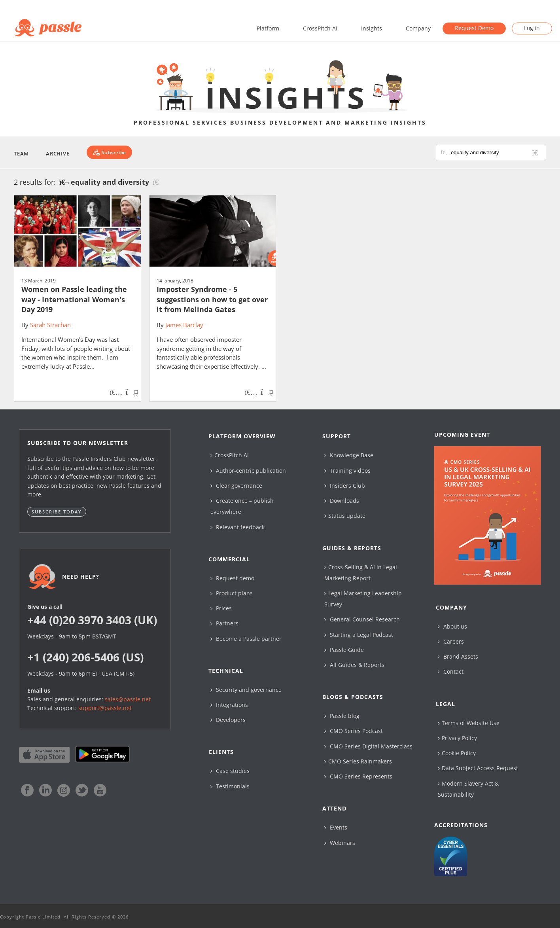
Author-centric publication (248, 471)
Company (418, 28)
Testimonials (230, 786)
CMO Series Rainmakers (358, 761)
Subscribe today (57, 512)
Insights (372, 28)
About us (452, 626)
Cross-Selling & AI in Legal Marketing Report (361, 573)
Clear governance (236, 486)
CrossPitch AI (320, 28)
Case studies (230, 771)
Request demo (232, 578)
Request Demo (474, 28)
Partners (224, 623)
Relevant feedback (237, 527)
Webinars (340, 843)
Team (21, 153)
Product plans (232, 593)
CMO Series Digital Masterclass (368, 746)
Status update (345, 516)
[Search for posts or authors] (496, 152)
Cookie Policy (457, 753)
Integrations (229, 705)
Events (336, 827)
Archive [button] (58, 153)
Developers (228, 720)
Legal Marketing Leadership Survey (363, 599)
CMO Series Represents (358, 776)
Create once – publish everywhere (242, 506)
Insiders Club (345, 486)
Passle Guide (344, 650)
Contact (451, 671)
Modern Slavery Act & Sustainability (468, 789)
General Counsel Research (362, 619)
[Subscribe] (109, 152)
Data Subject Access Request (478, 768)
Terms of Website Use (469, 723)
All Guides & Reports (354, 665)
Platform (268, 28)
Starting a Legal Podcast (359, 635)
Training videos (347, 471)
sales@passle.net (128, 699)
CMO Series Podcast (354, 731)
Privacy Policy (457, 738)
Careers (451, 641)
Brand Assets (458, 656)
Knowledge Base (349, 455)
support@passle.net (105, 708)
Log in (532, 28)
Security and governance (246, 690)
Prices (221, 608)
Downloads (342, 501)
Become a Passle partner (246, 639)
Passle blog (342, 716)
